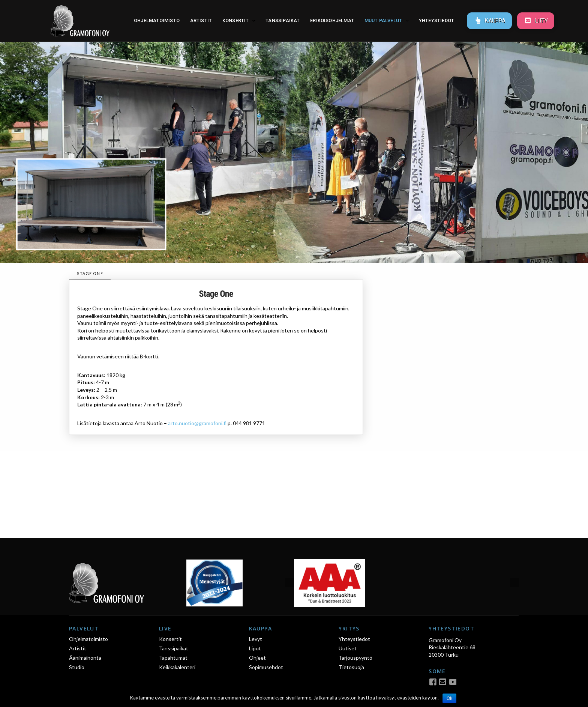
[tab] (90, 274)
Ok (449, 698)
